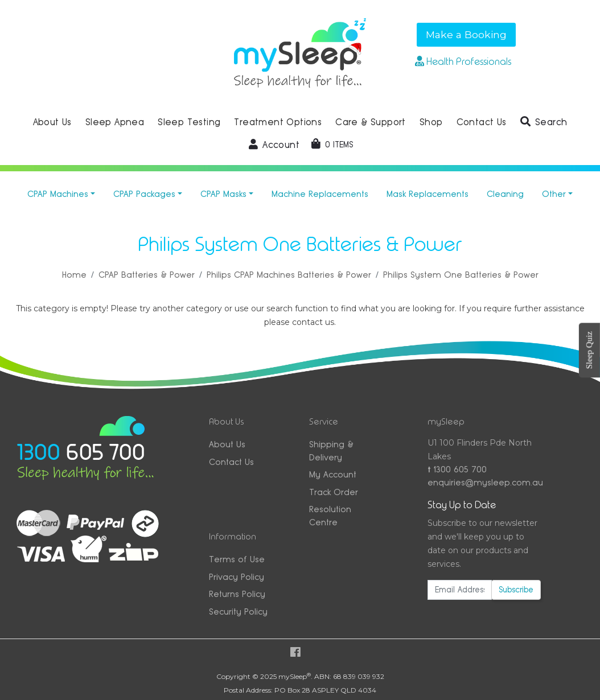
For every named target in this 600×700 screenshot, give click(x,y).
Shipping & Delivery (331, 451)
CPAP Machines (58, 194)
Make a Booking (466, 34)
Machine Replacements (320, 194)
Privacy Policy (237, 577)
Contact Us (231, 462)
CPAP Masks (223, 194)
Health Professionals (463, 61)
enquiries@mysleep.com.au (484, 482)
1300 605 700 (457, 469)
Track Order (334, 492)
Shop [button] (431, 122)
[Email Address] (460, 590)
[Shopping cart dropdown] (332, 145)
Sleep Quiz (589, 350)
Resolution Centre (330, 516)
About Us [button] (52, 122)
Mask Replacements (428, 194)
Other (554, 194)
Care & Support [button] (371, 122)
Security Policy (238, 612)
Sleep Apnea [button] (115, 122)
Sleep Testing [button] (189, 122)
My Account (333, 474)
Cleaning (505, 194)
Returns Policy (237, 594)
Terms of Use (237, 559)
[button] (544, 122)
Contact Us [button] (482, 122)
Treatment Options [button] (278, 122)
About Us (227, 444)
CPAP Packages (144, 194)
